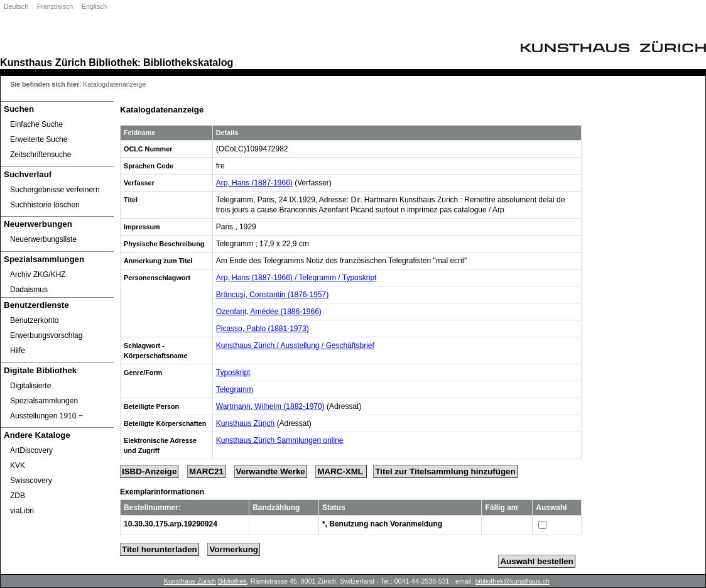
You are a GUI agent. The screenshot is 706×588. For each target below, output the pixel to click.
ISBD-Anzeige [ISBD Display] (149, 471)
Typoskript (233, 373)
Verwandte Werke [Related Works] (271, 471)
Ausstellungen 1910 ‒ (46, 416)
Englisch (94, 6)
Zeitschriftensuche (41, 155)
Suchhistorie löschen (45, 205)
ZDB (18, 496)
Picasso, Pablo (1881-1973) (263, 329)
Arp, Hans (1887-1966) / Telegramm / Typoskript (296, 278)
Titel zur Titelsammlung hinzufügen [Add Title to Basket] (445, 471)
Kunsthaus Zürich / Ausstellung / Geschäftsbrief (295, 346)
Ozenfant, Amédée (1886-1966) (269, 312)
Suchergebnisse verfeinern (55, 190)
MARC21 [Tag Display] (206, 471)
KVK (18, 465)
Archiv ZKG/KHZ (38, 275)
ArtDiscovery (31, 450)
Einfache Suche (36, 124)
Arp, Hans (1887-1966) (254, 183)
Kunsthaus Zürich (43, 62)
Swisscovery (31, 481)
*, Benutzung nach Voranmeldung (382, 524)
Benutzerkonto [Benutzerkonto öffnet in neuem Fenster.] (34, 320)
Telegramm (235, 389)
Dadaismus (29, 290)
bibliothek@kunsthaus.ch (512, 581)
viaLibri (22, 511)
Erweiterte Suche (39, 139)
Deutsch (16, 6)
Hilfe (18, 351)
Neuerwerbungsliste (43, 239)
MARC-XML (341, 471)
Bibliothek (113, 62)
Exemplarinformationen (162, 492)
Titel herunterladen (160, 549)
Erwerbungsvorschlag (46, 335)
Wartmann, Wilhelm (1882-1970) (270, 406)
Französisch (55, 6)
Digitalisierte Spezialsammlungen (44, 393)
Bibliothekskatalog (188, 62)
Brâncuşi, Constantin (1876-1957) (272, 295)
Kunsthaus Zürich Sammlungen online (280, 440)
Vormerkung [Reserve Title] (234, 549)
